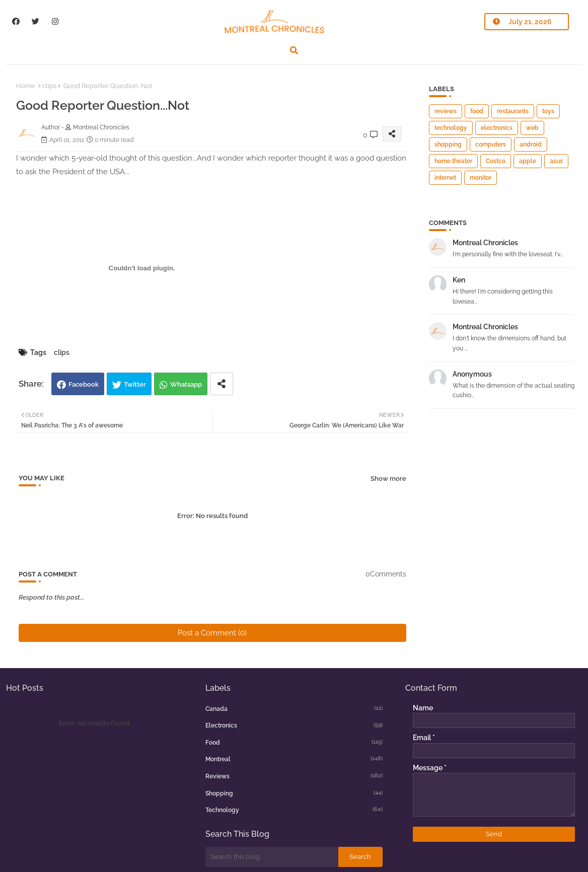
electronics (497, 128)
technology (451, 128)
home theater (453, 161)
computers (491, 144)
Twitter (135, 384)
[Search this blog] (272, 857)
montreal (294, 759)
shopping (448, 144)
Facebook (84, 384)
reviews (446, 111)
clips (49, 86)
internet (445, 178)
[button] (294, 50)
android (531, 144)
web (532, 128)
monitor (481, 178)
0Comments (386, 574)
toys (548, 111)
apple (528, 161)
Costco (496, 161)
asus (556, 161)
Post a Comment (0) (212, 633)
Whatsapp (186, 384)
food (477, 111)
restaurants (513, 111)
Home (26, 86)
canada (294, 708)
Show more (388, 479)
